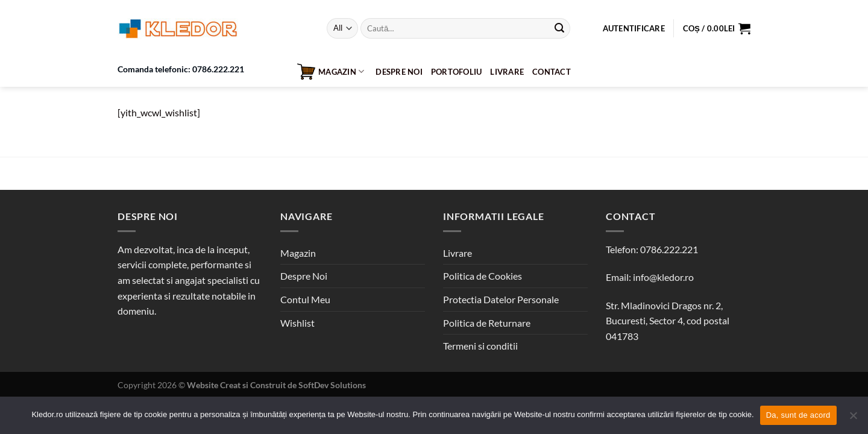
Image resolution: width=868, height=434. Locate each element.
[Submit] (559, 28)
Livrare (507, 72)
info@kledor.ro (663, 277)
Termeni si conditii (480, 346)
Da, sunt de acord (798, 415)
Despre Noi (399, 72)
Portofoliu (457, 72)
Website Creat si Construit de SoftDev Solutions (276, 385)
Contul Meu (305, 299)
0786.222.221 (669, 249)
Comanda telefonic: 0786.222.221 (181, 69)
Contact (552, 72)
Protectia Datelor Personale (501, 299)
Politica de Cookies (483, 276)
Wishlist (297, 323)
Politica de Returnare (487, 323)
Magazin (331, 72)
